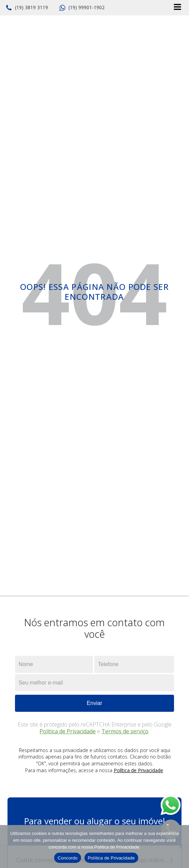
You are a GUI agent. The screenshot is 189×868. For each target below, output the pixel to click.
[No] (180, 847)
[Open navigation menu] (177, 8)
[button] (27, 8)
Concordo (67, 858)
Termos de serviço (125, 731)
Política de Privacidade (68, 731)
